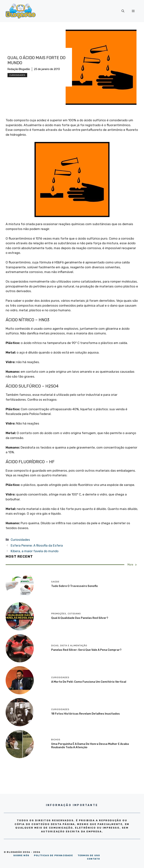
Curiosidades (17, 75)
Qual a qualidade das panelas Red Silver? (80, 618)
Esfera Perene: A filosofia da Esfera (37, 545)
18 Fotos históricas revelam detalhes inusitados (85, 714)
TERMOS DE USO (89, 855)
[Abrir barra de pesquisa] (123, 11)
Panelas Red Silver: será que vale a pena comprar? (86, 650)
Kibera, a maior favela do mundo (35, 551)
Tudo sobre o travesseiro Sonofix (74, 586)
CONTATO (93, 859)
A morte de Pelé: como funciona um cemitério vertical (89, 682)
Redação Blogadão (19, 69)
